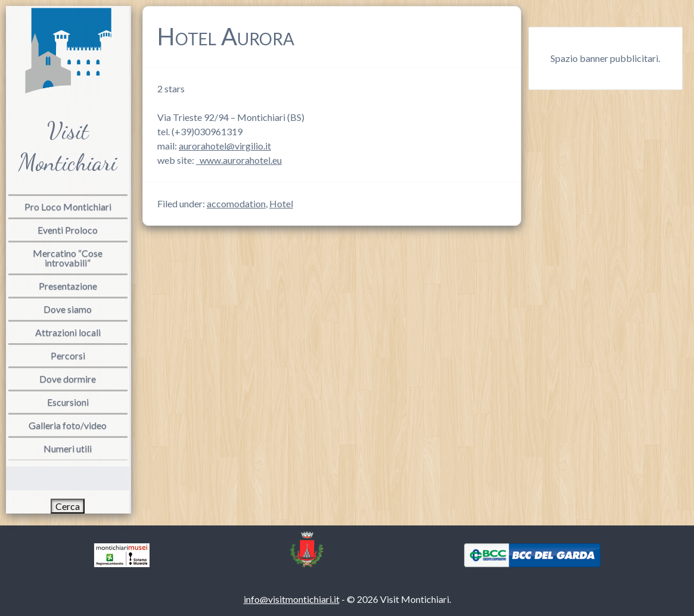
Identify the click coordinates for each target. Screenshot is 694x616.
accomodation (236, 203)
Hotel (281, 203)
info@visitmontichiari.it (292, 599)
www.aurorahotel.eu (239, 160)
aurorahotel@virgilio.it (225, 146)
